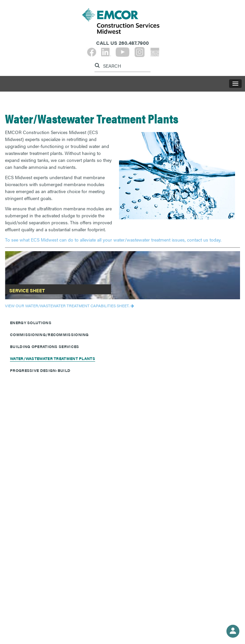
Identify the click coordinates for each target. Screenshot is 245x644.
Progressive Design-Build (40, 370)
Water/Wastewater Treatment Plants (53, 358)
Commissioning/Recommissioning (49, 334)
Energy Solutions (31, 322)
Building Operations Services (44, 346)
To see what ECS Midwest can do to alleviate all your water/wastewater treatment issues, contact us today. (113, 240)
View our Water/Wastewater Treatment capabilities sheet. (67, 306)
